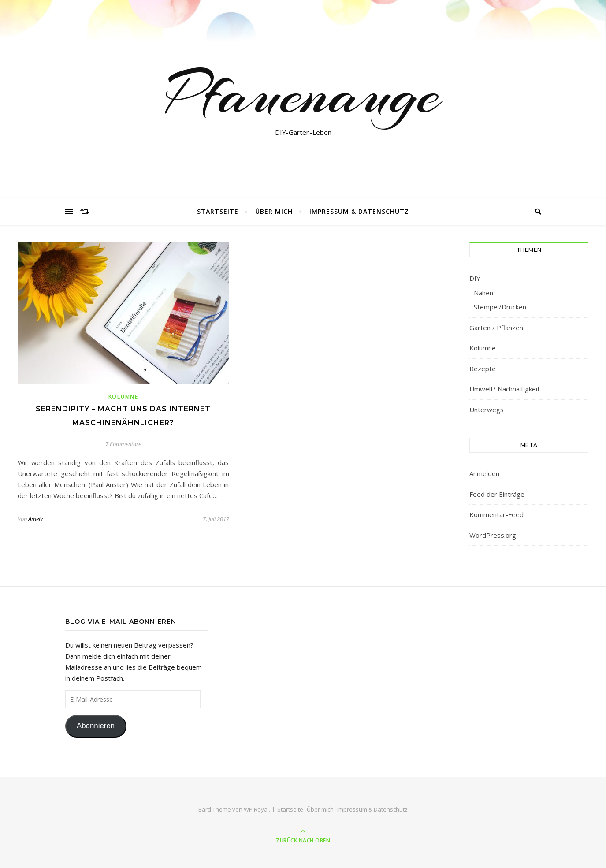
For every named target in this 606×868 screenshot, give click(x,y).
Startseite (218, 211)
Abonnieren (96, 726)
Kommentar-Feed (496, 514)
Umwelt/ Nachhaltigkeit (505, 389)
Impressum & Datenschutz (359, 211)
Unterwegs (487, 410)
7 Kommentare (123, 444)
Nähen (483, 293)
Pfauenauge (303, 94)
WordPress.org (493, 535)
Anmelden (484, 473)
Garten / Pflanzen (496, 328)
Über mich (274, 211)
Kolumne (123, 397)
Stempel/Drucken (500, 307)
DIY (475, 278)
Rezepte (483, 369)
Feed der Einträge (497, 494)
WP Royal (256, 809)
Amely (35, 519)
